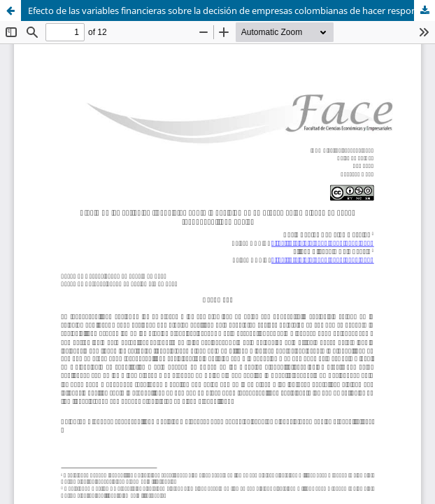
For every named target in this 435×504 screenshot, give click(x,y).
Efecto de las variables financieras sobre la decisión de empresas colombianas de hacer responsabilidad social (231, 10)
